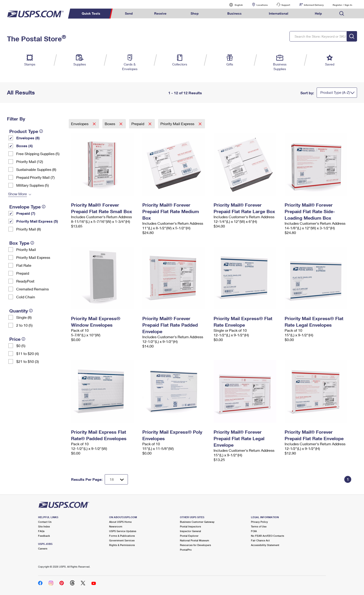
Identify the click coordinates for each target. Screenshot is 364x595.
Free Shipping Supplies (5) (38, 154)
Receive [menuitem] (160, 13)
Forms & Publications (122, 536)
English (234, 5)
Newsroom (116, 526)
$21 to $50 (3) (28, 361)
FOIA (254, 531)
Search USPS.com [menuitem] (342, 14)
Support (286, 5)
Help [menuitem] (318, 13)
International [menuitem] (279, 13)
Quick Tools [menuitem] (91, 13)
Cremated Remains (32, 289)
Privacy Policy (259, 522)
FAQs (41, 531)
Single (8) (24, 317)
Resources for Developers (195, 545)
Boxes (110, 124)
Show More (18, 194)
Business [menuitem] (234, 13)
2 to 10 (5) (24, 325)
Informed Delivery (314, 5)
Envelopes (80, 124)
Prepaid (23, 273)
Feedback (44, 536)
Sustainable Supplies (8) (36, 169)
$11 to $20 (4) (28, 353)
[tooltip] (41, 131)
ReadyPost (25, 281)
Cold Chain (26, 297)
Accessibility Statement (265, 545)
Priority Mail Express (33, 257)
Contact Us (45, 522)
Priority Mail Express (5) (37, 221)
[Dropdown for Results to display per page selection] (116, 479)
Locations (262, 5)
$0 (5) (21, 346)
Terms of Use (259, 526)
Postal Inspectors (190, 526)
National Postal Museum (195, 540)
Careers (43, 548)
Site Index (44, 526)
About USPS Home (120, 522)
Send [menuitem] (129, 13)
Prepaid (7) (26, 213)
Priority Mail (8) (29, 229)
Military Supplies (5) (32, 185)
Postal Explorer (189, 536)
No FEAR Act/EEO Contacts (268, 536)
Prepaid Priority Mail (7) (35, 177)
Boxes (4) (24, 146)
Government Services (122, 540)
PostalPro (186, 550)
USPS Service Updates (123, 531)
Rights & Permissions (122, 545)
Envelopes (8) (28, 138)
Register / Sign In (342, 5)
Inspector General (190, 531)
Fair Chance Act (260, 540)
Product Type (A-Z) (335, 92)
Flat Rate (24, 265)
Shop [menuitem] (195, 13)
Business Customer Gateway (197, 522)
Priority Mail (26, 249)
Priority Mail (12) (30, 161)
